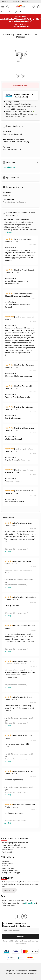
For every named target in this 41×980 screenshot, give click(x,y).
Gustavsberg (7, 195)
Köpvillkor (6, 861)
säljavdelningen (30, 903)
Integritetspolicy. (20, 943)
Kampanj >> (15, 1)
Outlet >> (25, 1)
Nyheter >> (5, 1)
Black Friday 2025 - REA (10, 870)
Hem (3, 12)
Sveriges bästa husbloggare (12, 873)
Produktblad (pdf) (9, 167)
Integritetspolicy (8, 868)
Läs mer (9, 232)
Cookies (5, 866)
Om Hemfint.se (7, 864)
